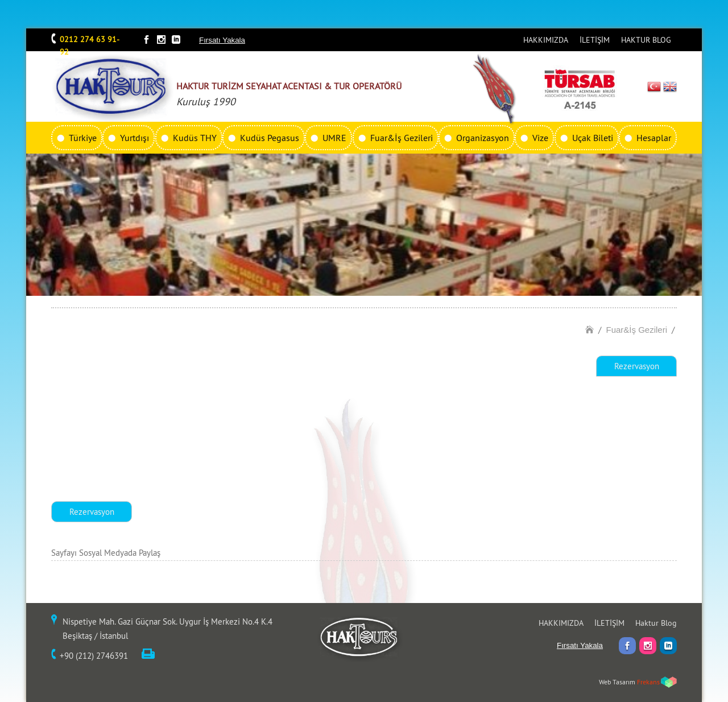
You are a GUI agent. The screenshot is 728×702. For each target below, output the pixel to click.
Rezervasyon (637, 366)
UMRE (334, 138)
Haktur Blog (656, 623)
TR (654, 86)
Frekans (648, 682)
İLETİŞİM (595, 40)
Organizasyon (483, 138)
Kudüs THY (195, 138)
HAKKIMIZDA (546, 40)
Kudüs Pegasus (270, 138)
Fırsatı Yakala (222, 40)
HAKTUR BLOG (646, 40)
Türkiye (83, 138)
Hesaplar (654, 138)
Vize (540, 138)
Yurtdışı (135, 138)
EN (670, 86)
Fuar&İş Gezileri (402, 138)
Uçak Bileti (593, 138)
